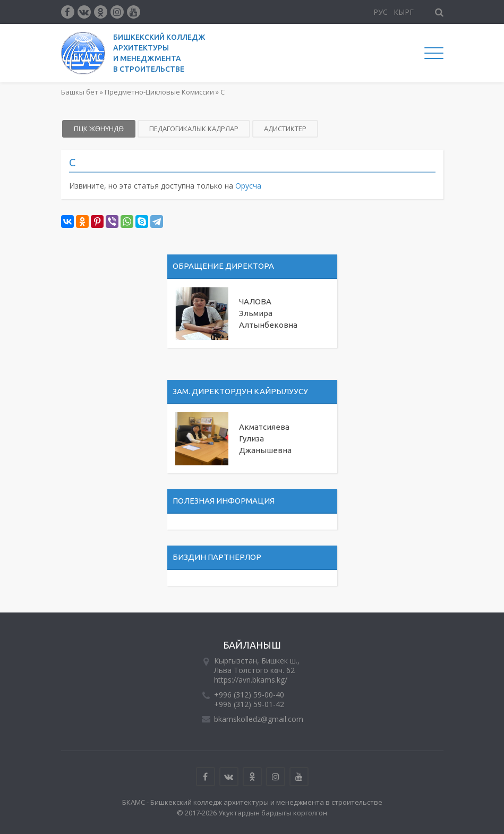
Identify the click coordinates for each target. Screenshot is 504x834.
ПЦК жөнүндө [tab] (99, 129)
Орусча (248, 186)
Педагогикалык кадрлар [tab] (194, 129)
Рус (381, 12)
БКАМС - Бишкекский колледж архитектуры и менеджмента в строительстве (252, 802)
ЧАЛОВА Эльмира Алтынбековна (268, 313)
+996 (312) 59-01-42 (249, 704)
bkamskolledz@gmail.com (259, 719)
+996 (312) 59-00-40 (249, 695)
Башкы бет (80, 92)
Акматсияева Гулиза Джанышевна (265, 439)
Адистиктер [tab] (285, 129)
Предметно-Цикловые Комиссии (159, 92)
